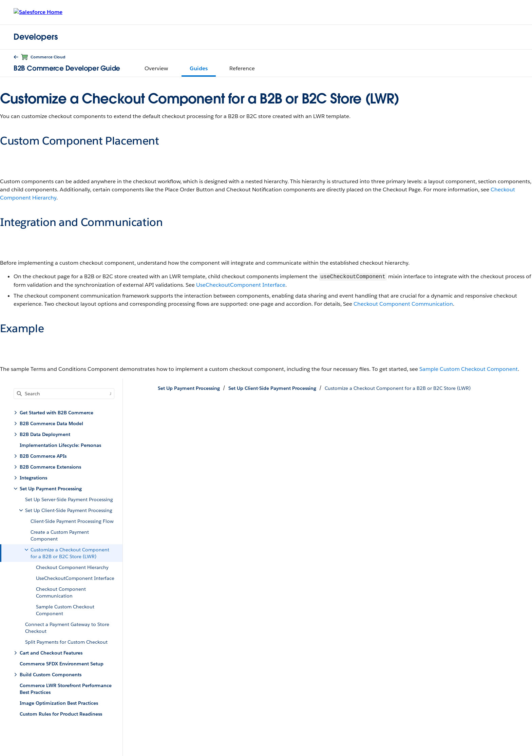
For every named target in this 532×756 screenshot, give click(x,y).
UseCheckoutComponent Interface (241, 285)
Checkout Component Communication (403, 304)
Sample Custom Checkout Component (469, 369)
